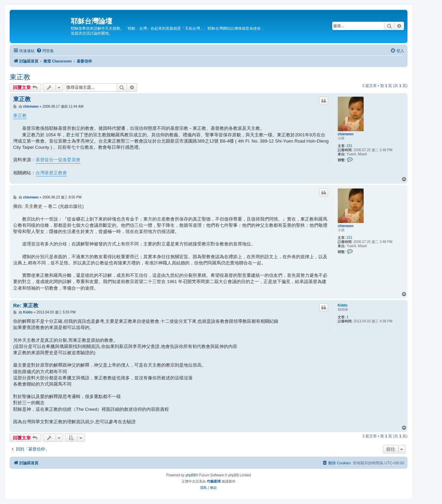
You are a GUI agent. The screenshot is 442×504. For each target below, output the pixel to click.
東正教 (20, 77)
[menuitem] (45, 51)
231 (350, 146)
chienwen (346, 134)
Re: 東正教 (26, 305)
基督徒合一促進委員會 (58, 160)
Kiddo (343, 305)
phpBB (191, 475)
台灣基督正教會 (51, 173)
